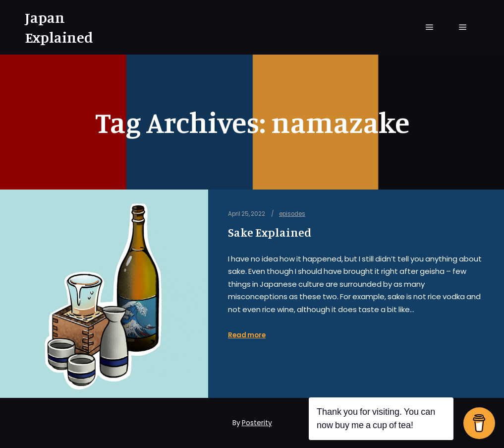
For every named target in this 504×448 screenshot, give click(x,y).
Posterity (257, 423)
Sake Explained (270, 232)
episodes (292, 214)
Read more (247, 335)
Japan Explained (59, 27)
